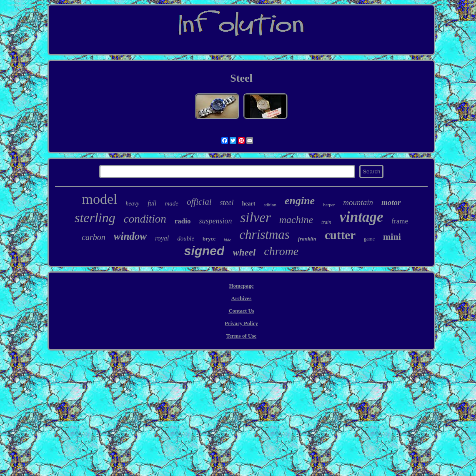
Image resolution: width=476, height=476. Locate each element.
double (186, 238)
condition (145, 219)
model (100, 199)
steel (227, 203)
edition (270, 205)
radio (183, 221)
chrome (281, 251)
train (326, 222)
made (172, 203)
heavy (132, 204)
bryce (209, 239)
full (152, 203)
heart (248, 204)
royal (162, 238)
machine (296, 220)
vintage (361, 217)
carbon (94, 237)
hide (227, 240)
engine (300, 201)
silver (255, 218)
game (369, 239)
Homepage (241, 286)
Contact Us (241, 311)
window (130, 236)
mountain (358, 202)
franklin (307, 239)
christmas (264, 234)
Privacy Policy (241, 323)
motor (391, 202)
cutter (340, 235)
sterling (95, 218)
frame (400, 221)
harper (329, 205)
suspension (215, 221)
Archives (242, 298)
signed (204, 251)
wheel (244, 252)
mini (392, 237)
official (199, 202)
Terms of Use (241, 336)
